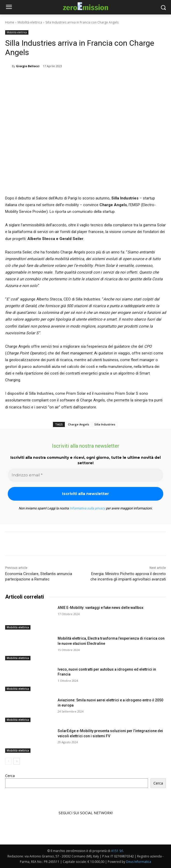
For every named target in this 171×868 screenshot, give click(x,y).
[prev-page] (8, 761)
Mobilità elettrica (30, 22)
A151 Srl (117, 851)
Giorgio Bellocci (28, 66)
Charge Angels (79, 424)
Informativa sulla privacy (87, 508)
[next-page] (17, 761)
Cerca (10, 776)
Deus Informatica (139, 862)
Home (10, 22)
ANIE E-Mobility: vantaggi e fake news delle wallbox (100, 608)
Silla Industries (105, 424)
